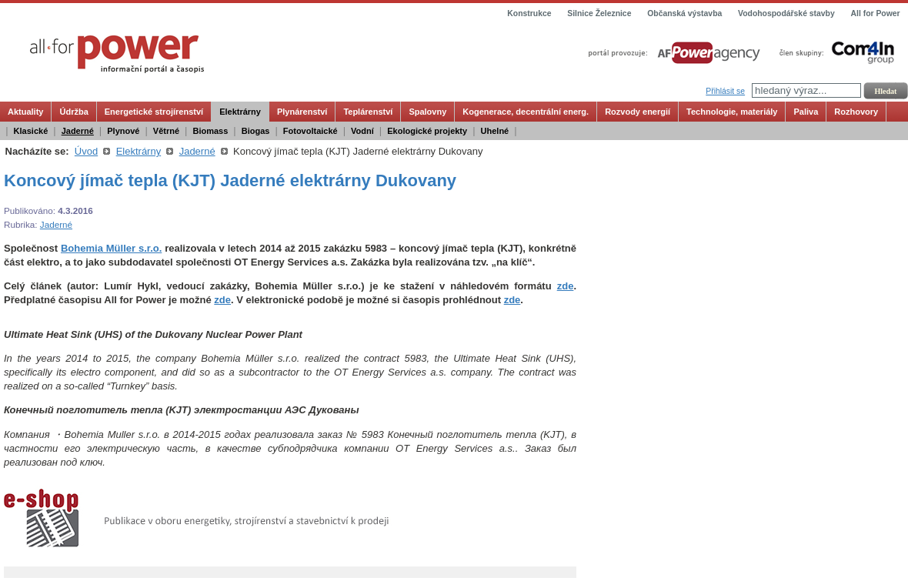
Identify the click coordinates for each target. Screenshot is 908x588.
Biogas (256, 131)
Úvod (86, 151)
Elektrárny (240, 112)
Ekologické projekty (427, 131)
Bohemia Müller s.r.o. (111, 248)
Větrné (166, 131)
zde (566, 286)
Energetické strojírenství (154, 112)
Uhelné (495, 131)
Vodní (362, 131)
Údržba (73, 112)
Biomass (210, 131)
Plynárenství (302, 112)
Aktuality (25, 112)
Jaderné (78, 131)
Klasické (31, 131)
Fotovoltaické (310, 131)
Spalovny (427, 112)
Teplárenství (368, 112)
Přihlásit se (725, 91)
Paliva (806, 112)
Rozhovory (856, 112)
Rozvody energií (638, 112)
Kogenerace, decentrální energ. (526, 112)
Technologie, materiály (732, 112)
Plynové (123, 131)
